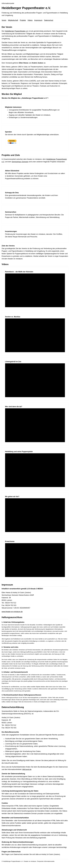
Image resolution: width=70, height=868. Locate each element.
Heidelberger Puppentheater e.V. (17, 31)
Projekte (23, 20)
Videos (30, 20)
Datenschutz (49, 20)
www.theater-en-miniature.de (12, 612)
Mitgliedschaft (13, 20)
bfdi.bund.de (27, 769)
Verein (4, 20)
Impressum (38, 20)
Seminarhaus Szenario (20, 162)
